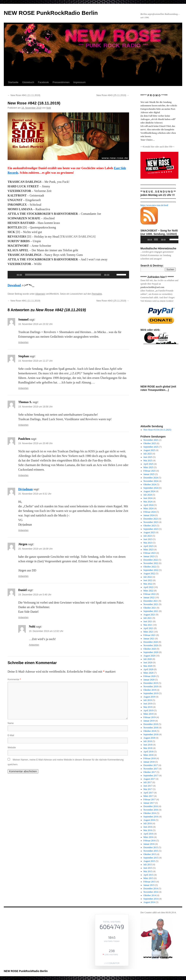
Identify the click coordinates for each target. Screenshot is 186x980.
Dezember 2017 (151, 765)
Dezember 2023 (151, 519)
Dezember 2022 (151, 560)
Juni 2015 (148, 868)
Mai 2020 (148, 666)
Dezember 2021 (151, 601)
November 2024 (151, 481)
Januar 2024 (149, 515)
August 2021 (149, 615)
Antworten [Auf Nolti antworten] (34, 645)
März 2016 (148, 837)
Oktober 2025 (150, 443)
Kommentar (14, 679)
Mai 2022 (148, 584)
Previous (145, 356)
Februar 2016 (150, 841)
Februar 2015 (150, 882)
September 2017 (151, 776)
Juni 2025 (148, 457)
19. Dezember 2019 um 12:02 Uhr (46, 631)
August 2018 (149, 738)
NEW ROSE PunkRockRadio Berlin (51, 13)
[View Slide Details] (161, 315)
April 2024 (148, 505)
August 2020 (149, 656)
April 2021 (148, 628)
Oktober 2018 (150, 731)
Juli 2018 (148, 741)
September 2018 (151, 734)
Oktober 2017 (150, 772)
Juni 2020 (148, 663)
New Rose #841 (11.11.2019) (24, 95)
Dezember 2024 (151, 478)
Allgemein (40, 294)
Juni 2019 (148, 704)
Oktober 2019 (150, 690)
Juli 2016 (148, 823)
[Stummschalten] (113, 275)
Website (12, 748)
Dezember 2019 (151, 683)
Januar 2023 (149, 556)
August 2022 (149, 574)
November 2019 (151, 686)
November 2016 (151, 810)
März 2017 (148, 796)
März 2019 (148, 714)
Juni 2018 (148, 745)
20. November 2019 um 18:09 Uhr (35, 549)
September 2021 (151, 611)
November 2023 (151, 522)
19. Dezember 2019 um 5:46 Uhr (35, 595)
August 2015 (149, 861)
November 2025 (151, 440)
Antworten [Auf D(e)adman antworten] (23, 530)
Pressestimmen (61, 82)
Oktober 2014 (150, 895)
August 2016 (149, 820)
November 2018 (151, 728)
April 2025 (148, 464)
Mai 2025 (148, 461)
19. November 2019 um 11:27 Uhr (35, 361)
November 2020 (151, 645)
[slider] (63, 275)
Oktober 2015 (150, 854)
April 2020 (148, 669)
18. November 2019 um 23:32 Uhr (35, 324)
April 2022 (148, 587)
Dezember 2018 (151, 724)
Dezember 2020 (151, 642)
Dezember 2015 (151, 847)
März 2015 (148, 878)
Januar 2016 (149, 844)
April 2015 (148, 875)
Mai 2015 (148, 871)
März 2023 (148, 550)
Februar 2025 (150, 471)
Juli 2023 (148, 536)
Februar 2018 (150, 758)
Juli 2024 (148, 495)
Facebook (43, 82)
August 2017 (149, 779)
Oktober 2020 (150, 649)
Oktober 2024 (150, 484)
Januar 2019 (149, 721)
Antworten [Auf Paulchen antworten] (23, 475)
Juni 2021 (148, 621)
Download (14, 285)
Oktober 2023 (150, 526)
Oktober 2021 (150, 608)
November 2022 (151, 563)
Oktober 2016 (150, 813)
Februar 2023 (150, 553)
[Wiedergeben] (13, 275)
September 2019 (151, 693)
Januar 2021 (149, 639)
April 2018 (148, 752)
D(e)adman (25, 489)
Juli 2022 (148, 577)
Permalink (97, 294)
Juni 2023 (148, 539)
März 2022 (148, 591)
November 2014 (151, 892)
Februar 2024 (150, 512)
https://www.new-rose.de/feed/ (154, 205)
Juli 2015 (148, 865)
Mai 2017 (148, 789)
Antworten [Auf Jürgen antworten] (23, 576)
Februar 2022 (150, 594)
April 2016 (148, 834)
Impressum (79, 82)
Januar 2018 (149, 762)
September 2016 (151, 817)
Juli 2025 (148, 454)
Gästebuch (28, 82)
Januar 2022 (149, 597)
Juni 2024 (148, 498)
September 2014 (151, 899)
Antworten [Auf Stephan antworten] (23, 388)
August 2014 (149, 902)
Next (174, 356)
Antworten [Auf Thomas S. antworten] (23, 425)
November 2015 (151, 851)
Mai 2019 (148, 707)
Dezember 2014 (151, 889)
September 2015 (151, 858)
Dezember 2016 (151, 806)
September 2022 (151, 570)
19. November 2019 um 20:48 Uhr (35, 443)
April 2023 (148, 546)
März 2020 (148, 673)
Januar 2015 (149, 885)
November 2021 (151, 604)
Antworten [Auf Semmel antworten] (23, 342)
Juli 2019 (148, 700)
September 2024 (151, 488)
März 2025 (148, 467)
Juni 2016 (148, 827)
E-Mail (11, 735)
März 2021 (148, 632)
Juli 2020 (148, 659)
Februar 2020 (150, 676)
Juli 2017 (148, 782)
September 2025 (151, 447)
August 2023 (149, 532)
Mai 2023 (148, 543)
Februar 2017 (150, 799)
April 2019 (148, 710)
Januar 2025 (149, 474)
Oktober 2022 (150, 567)
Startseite (13, 82)
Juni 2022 (148, 580)
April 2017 (148, 793)
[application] (68, 275)
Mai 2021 (148, 625)
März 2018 (148, 755)
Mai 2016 (148, 830)
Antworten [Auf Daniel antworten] (23, 617)
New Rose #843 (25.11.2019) (113, 95)
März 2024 (148, 508)
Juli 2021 (148, 618)
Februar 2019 (150, 717)
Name (11, 723)
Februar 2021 (150, 635)
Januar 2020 (149, 680)
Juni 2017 (148, 786)
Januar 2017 (149, 803)
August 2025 (149, 450)
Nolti (49, 108)
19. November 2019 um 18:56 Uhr (35, 407)
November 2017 (151, 769)
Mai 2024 (148, 502)
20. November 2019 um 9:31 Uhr (35, 494)
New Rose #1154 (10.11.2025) (157, 430)
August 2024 (149, 491)
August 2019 (149, 697)
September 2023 (151, 529)
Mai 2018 (148, 748)
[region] (159, 315)
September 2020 (151, 652)
